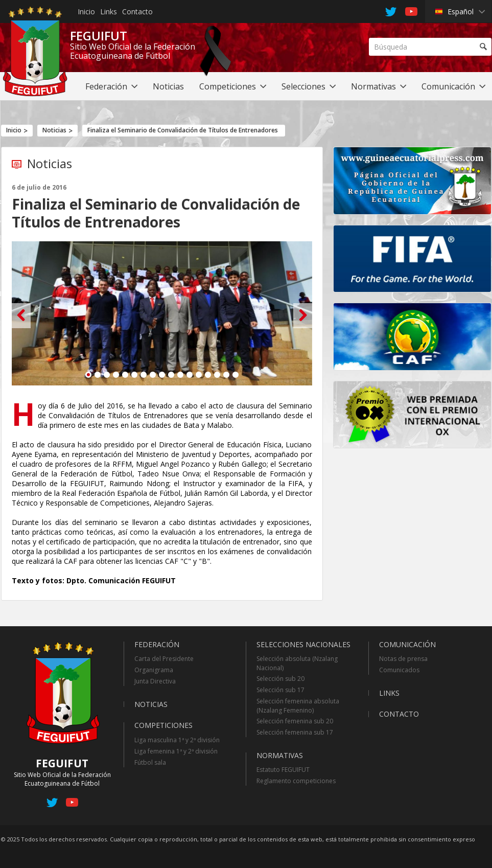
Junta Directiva (155, 681)
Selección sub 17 (280, 690)
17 (236, 375)
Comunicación (407, 644)
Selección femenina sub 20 (295, 721)
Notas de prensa (403, 659)
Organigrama (154, 670)
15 (217, 375)
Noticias (54, 130)
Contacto (137, 12)
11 (180, 375)
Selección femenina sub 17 (295, 732)
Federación (157, 644)
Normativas (280, 755)
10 (171, 375)
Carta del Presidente (164, 659)
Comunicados (399, 670)
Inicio (86, 12)
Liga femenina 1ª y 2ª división (176, 751)
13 (199, 375)
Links (109, 12)
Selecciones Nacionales (303, 644)
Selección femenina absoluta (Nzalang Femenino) (298, 706)
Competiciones (163, 725)
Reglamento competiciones (296, 781)
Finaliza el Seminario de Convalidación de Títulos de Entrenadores (183, 130)
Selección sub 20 (280, 679)
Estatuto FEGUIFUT (283, 770)
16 (226, 375)
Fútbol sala (150, 762)
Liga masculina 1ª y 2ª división (177, 740)
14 (208, 375)
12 (190, 375)
